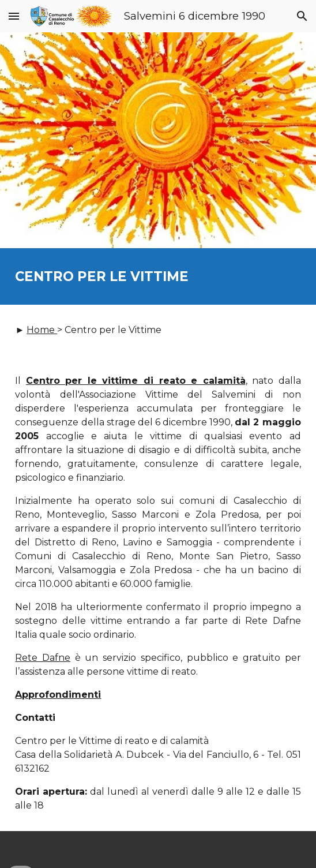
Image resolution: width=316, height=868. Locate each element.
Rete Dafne (43, 658)
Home (42, 330)
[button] (14, 16)
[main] (158, 276)
